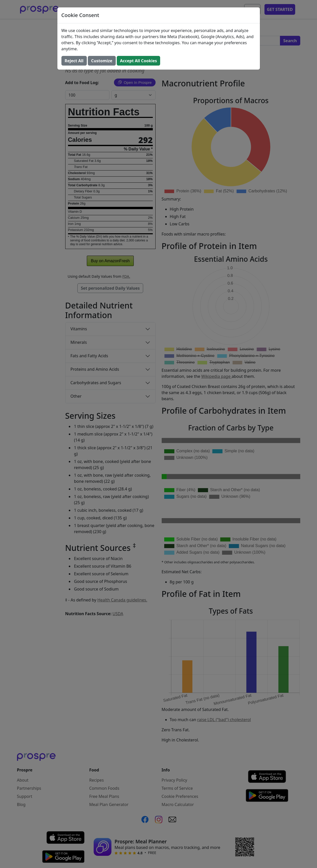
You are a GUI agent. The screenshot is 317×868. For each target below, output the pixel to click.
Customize (102, 61)
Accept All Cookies (139, 61)
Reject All (74, 61)
